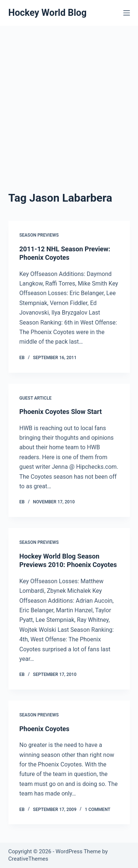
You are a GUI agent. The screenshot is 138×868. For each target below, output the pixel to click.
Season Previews (39, 235)
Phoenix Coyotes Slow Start (61, 412)
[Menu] (127, 13)
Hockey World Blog (48, 13)
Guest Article (36, 398)
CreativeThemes (29, 859)
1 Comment (97, 809)
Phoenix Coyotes (45, 729)
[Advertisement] (69, 98)
